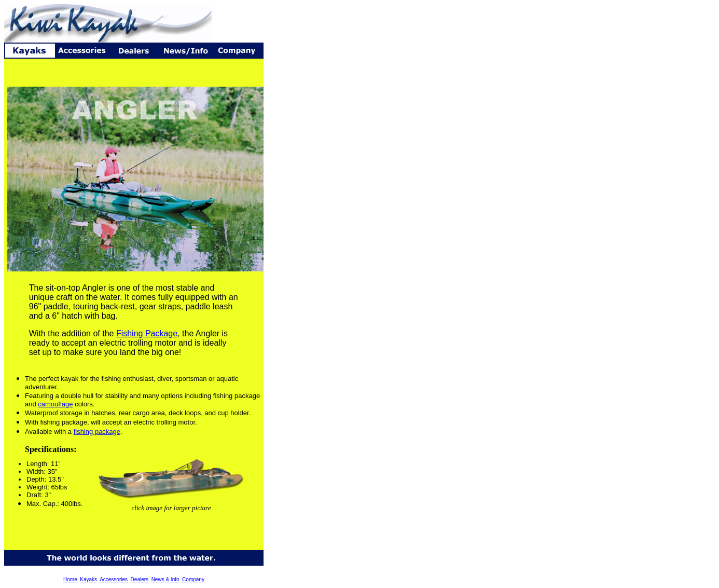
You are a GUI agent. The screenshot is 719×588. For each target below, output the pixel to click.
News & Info (165, 579)
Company (193, 579)
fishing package (97, 432)
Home (70, 579)
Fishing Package (147, 333)
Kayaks (88, 579)
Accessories (114, 579)
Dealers (140, 579)
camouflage (55, 404)
